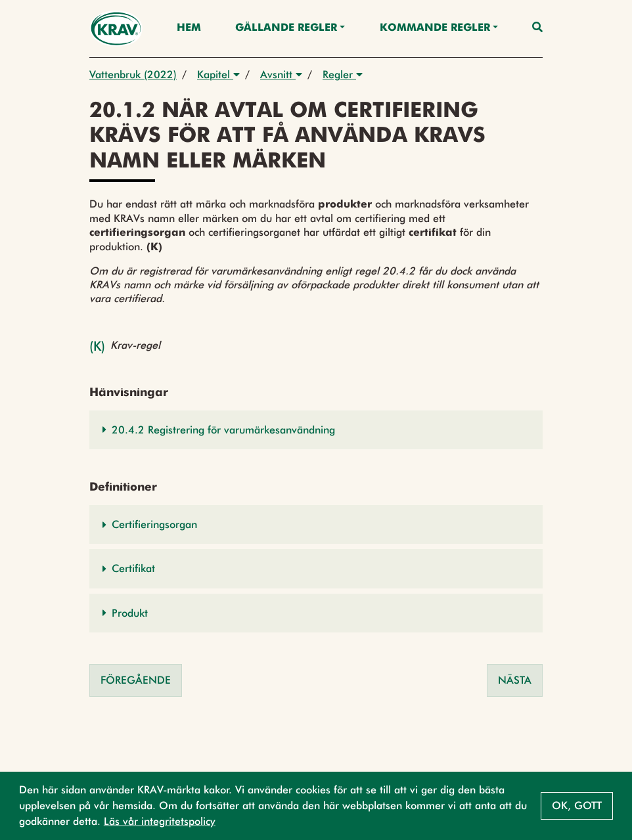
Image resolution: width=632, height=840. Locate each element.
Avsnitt (281, 75)
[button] (316, 430)
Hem (189, 28)
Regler (343, 75)
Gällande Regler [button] (286, 28)
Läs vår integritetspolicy (160, 821)
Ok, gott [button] (577, 806)
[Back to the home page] (116, 29)
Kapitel (218, 75)
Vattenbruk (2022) (133, 75)
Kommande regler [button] (435, 28)
